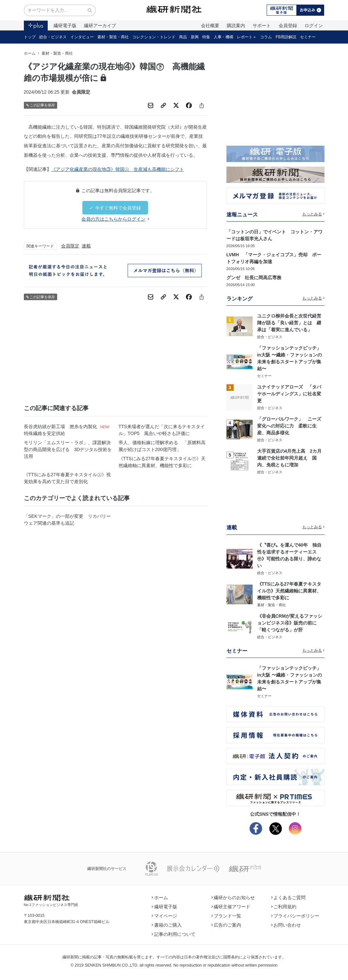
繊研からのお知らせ (233, 898)
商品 (183, 37)
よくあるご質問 (289, 898)
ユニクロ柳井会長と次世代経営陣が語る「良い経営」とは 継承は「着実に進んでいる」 (289, 323)
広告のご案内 (226, 925)
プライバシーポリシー (295, 916)
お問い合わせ (286, 925)
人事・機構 (224, 37)
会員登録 (288, 26)
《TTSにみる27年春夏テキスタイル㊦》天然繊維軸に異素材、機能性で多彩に (162, 462)
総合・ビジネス (53, 37)
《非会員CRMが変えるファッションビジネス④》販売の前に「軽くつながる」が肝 (290, 623)
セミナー (308, 37)
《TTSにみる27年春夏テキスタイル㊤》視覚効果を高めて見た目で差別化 (67, 478)
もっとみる (313, 214)
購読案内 (236, 26)
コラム (266, 37)
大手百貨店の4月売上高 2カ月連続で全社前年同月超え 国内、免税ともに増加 (290, 458)
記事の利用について (174, 934)
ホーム (30, 53)
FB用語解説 (286, 37)
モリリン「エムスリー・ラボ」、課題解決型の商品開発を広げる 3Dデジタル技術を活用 (68, 449)
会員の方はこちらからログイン (115, 219)
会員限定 (70, 246)
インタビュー (82, 37)
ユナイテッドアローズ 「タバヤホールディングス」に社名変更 (289, 394)
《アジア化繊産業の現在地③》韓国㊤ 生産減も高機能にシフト (118, 169)
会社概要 (210, 26)
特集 (206, 37)
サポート (262, 26)
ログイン (314, 26)
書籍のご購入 (167, 925)
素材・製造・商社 (113, 37)
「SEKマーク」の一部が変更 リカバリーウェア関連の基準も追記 (67, 520)
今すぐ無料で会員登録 (115, 208)
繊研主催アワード (231, 907)
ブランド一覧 (226, 916)
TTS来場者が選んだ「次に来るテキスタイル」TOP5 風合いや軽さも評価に (162, 430)
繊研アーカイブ (100, 26)
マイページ (164, 916)
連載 (86, 246)
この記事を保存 (41, 105)
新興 (195, 37)
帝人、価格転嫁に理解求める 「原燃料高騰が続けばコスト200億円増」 (162, 446)
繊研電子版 (65, 26)
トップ (30, 37)
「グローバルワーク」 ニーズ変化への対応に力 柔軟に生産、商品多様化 (289, 426)
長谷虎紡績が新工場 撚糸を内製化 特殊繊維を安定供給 (61, 430)
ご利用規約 (284, 907)
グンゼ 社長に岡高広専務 (254, 278)
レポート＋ (247, 37)
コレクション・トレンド (154, 37)
